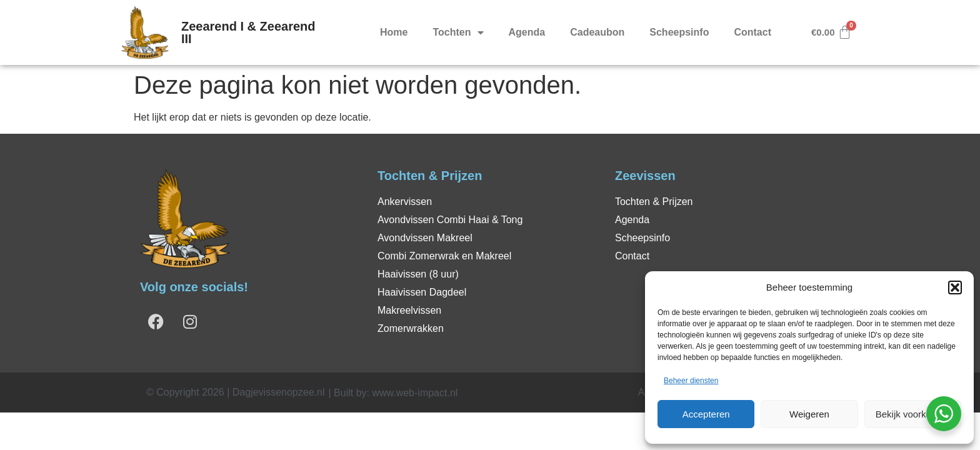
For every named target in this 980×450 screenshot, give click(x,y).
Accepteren (706, 414)
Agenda (527, 32)
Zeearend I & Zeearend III (248, 32)
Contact (752, 32)
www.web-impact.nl (415, 393)
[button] (955, 287)
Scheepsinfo (679, 32)
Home (394, 32)
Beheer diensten (691, 381)
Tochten (458, 32)
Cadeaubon (597, 32)
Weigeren (809, 414)
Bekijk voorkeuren (913, 414)
